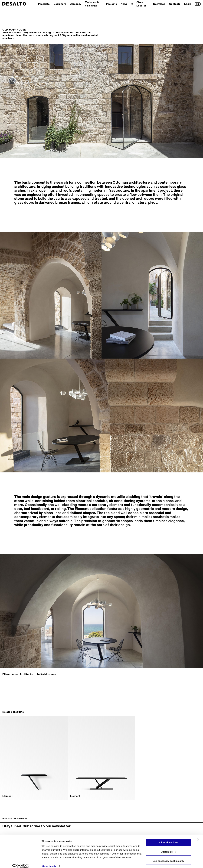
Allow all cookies (169, 838)
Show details (49, 862)
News (124, 4)
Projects (112, 4)
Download (159, 4)
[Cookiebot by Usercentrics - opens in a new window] (21, 862)
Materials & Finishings (92, 4)
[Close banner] (198, 835)
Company (75, 4)
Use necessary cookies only (168, 857)
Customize (169, 847)
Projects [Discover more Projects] (6, 819)
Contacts (175, 4)
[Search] (132, 4)
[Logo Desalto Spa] (14, 4)
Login (188, 4)
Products (44, 4)
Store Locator (141, 4)
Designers (60, 4)
